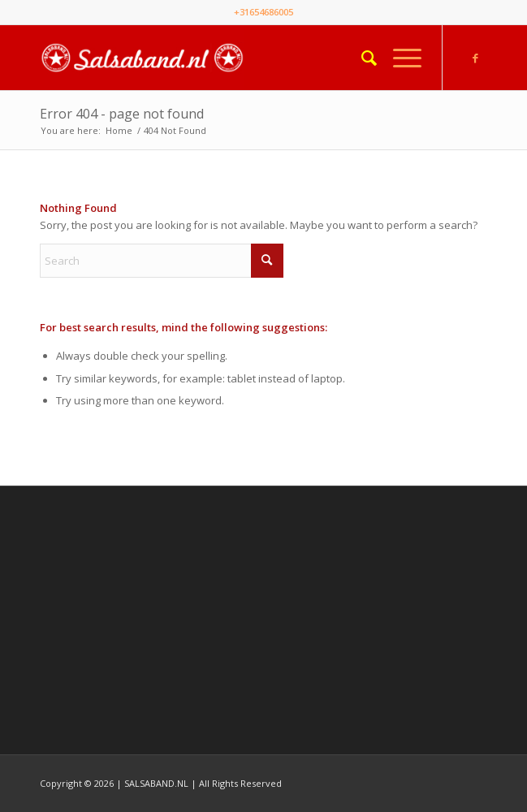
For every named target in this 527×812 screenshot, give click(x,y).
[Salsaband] (219, 58)
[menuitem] (361, 58)
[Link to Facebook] (475, 58)
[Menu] (399, 58)
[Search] (361, 58)
